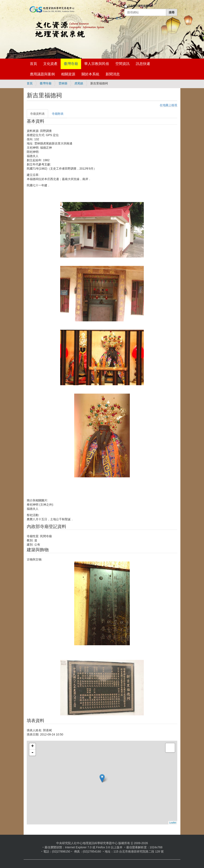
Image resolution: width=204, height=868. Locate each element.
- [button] (32, 753)
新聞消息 (113, 74)
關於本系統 (90, 74)
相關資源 (68, 74)
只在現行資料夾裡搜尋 (140, 6)
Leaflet (173, 823)
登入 (119, 18)
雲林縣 (63, 83)
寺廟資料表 (37, 114)
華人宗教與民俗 (97, 64)
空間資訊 (122, 64)
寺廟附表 (58, 114)
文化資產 (50, 64)
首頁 (33, 64)
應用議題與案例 (42, 74)
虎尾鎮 (79, 83)
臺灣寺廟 (71, 64)
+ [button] (33, 746)
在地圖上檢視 (168, 105)
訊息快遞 (143, 64)
